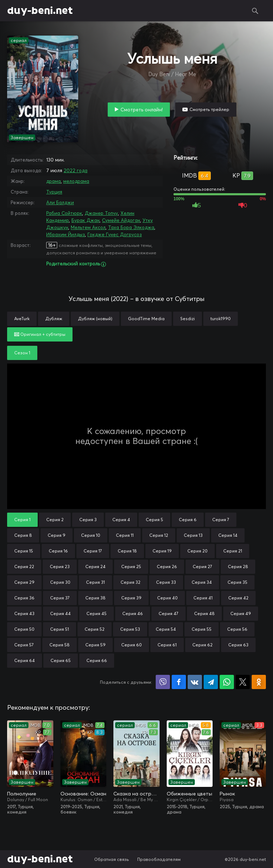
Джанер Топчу (101, 213)
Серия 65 (61, 660)
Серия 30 (60, 582)
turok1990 (221, 319)
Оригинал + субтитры (40, 334)
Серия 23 (60, 567)
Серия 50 (24, 629)
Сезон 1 (22, 353)
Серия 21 (233, 551)
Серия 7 (221, 520)
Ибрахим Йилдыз (66, 234)
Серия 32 (130, 582)
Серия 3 (88, 520)
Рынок (227, 794)
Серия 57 (24, 645)
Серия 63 (238, 645)
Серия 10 (91, 535)
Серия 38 (95, 598)
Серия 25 (131, 567)
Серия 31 (95, 582)
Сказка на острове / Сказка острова (136, 794)
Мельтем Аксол (88, 227)
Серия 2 (55, 520)
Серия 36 (24, 598)
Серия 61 (167, 645)
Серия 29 (24, 582)
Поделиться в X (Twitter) (243, 682)
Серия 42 (238, 598)
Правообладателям (159, 859)
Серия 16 (58, 551)
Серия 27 (202, 567)
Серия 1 (22, 520)
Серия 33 (166, 582)
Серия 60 (132, 645)
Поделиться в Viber (163, 682)
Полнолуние (22, 794)
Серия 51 (60, 629)
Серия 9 (57, 535)
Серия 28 (238, 567)
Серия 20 (197, 551)
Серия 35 (237, 582)
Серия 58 (60, 645)
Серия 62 (202, 645)
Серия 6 (188, 520)
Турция (54, 192)
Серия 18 (127, 551)
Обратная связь (112, 859)
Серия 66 (97, 660)
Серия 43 (24, 613)
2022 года (76, 170)
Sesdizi (188, 319)
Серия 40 (167, 598)
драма (53, 181)
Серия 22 (24, 567)
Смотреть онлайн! (142, 110)
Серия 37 (60, 598)
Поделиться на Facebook (179, 682)
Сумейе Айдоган (121, 220)
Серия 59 (95, 645)
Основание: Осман (83, 794)
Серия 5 (154, 520)
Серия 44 (60, 613)
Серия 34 (202, 582)
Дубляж (54, 319)
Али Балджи (60, 202)
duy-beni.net (40, 11)
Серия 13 (193, 535)
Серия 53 (130, 629)
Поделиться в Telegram (211, 682)
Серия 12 (159, 535)
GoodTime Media (146, 319)
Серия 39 (131, 598)
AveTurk (22, 319)
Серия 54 (166, 629)
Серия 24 (95, 567)
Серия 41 (203, 598)
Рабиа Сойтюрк (64, 213)
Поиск (255, 11)
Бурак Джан (85, 220)
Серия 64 (25, 660)
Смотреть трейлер (209, 109)
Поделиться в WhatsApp (227, 682)
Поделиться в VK (195, 682)
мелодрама (76, 181)
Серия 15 (24, 551)
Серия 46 (133, 613)
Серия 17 (93, 551)
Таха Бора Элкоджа (131, 227)
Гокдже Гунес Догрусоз (115, 234)
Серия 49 (241, 613)
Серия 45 (97, 613)
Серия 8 (23, 535)
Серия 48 (204, 613)
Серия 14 (228, 535)
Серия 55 (202, 629)
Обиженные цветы (189, 794)
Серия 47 (168, 613)
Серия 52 (95, 629)
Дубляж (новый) (95, 319)
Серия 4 (121, 520)
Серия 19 (162, 551)
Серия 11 (125, 535)
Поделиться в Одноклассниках (259, 682)
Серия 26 (167, 567)
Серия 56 (237, 629)
